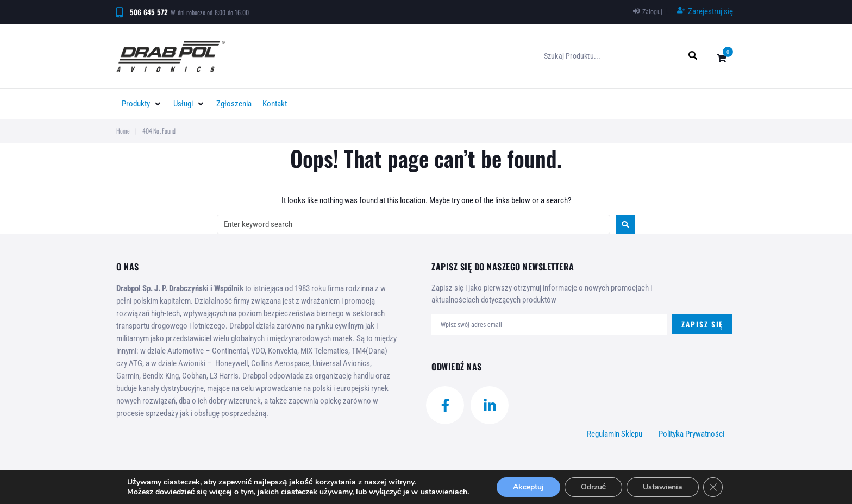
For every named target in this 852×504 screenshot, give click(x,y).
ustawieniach (444, 492)
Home (123, 131)
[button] (142, 104)
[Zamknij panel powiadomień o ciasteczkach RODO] (713, 487)
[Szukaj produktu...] (612, 56)
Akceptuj (528, 487)
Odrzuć (594, 487)
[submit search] (693, 55)
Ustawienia (663, 487)
